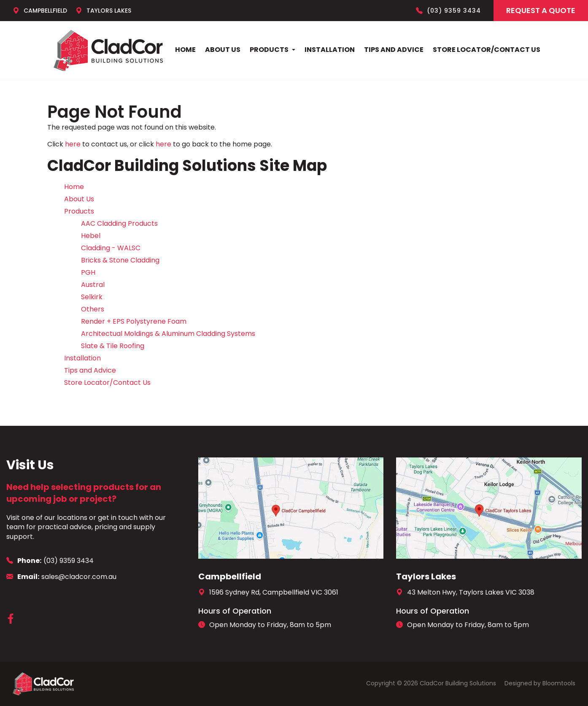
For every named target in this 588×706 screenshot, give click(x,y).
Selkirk (92, 297)
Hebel (91, 236)
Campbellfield (40, 11)
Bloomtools (559, 683)
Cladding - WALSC (111, 248)
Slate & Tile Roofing (113, 346)
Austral (93, 285)
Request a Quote (541, 10)
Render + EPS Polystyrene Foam (134, 321)
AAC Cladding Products (119, 223)
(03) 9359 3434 (448, 11)
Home (185, 50)
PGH (88, 272)
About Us (223, 50)
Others (93, 309)
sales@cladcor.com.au (61, 577)
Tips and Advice (394, 50)
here (73, 144)
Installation (330, 50)
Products (269, 50)
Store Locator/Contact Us (487, 50)
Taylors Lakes (103, 11)
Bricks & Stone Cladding (120, 260)
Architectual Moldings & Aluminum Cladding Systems (168, 334)
